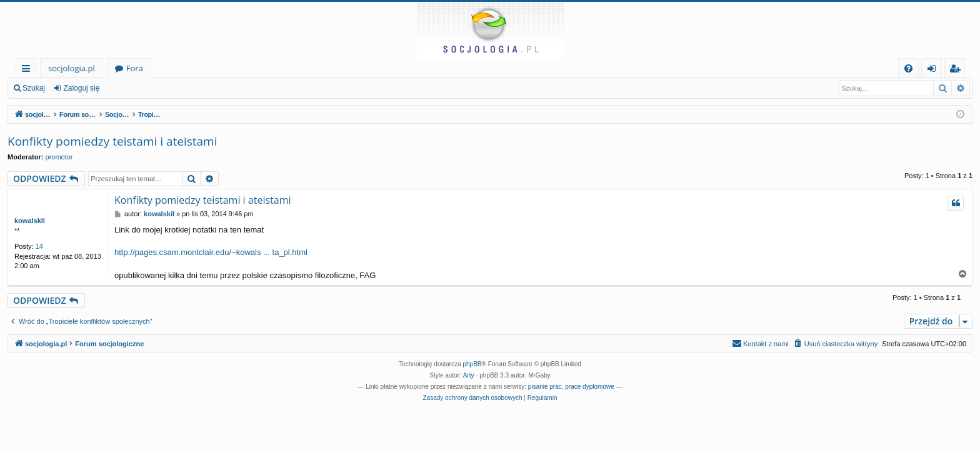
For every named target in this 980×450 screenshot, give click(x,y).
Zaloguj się (81, 88)
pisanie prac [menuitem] (545, 387)
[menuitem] (908, 68)
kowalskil (30, 221)
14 (39, 246)
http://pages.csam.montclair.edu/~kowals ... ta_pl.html (211, 252)
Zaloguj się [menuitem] (934, 70)
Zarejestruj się (142, 88)
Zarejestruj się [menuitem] (958, 70)
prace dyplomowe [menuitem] (589, 387)
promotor (59, 157)
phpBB (472, 364)
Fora (135, 68)
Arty (469, 375)
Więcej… (28, 70)
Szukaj (34, 88)
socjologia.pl (72, 68)
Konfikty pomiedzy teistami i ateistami (112, 141)
